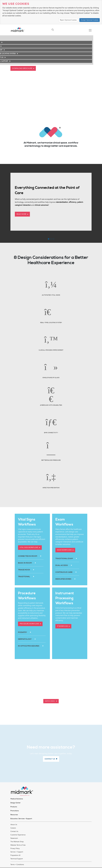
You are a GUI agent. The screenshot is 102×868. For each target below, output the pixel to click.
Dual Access (62, 565)
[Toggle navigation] (90, 31)
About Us (14, 825)
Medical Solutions (17, 799)
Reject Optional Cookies (68, 20)
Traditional (24, 577)
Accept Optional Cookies (90, 20)
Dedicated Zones (63, 579)
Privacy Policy (15, 848)
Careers (13, 828)
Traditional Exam (64, 559)
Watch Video (50, 701)
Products (14, 807)
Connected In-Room (28, 556)
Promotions (15, 811)
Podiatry (22, 632)
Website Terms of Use (18, 845)
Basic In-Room (25, 563)
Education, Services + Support (21, 819)
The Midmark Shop (17, 842)
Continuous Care (64, 572)
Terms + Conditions (17, 865)
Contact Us (14, 831)
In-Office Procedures (29, 646)
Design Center (15, 803)
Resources (14, 815)
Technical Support (17, 859)
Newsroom (14, 838)
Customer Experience (18, 835)
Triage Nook (24, 570)
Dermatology (25, 639)
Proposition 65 (15, 855)
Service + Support (17, 852)
